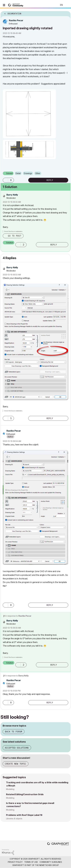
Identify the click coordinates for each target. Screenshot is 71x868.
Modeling (10, 789)
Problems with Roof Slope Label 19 (24, 815)
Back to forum (14, 732)
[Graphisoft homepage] (58, 844)
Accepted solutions (17, 748)
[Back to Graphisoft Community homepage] (16, 5)
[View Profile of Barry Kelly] (12, 195)
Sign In (67, 5)
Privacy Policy (15, 862)
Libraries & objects (14, 819)
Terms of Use (31, 862)
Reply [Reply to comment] (54, 245)
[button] (29, 114)
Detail (18, 173)
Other (38, 173)
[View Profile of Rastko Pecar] (16, 20)
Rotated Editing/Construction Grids (25, 794)
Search (52, 5)
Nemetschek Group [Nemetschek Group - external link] (49, 865)
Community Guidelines (51, 862)
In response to (18, 616)
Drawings (28, 173)
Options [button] (67, 13)
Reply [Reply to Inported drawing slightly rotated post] (50, 180)
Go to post (15, 236)
